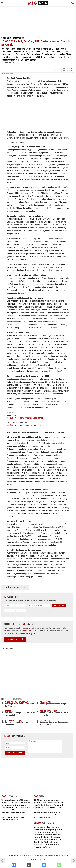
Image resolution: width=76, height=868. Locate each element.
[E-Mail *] (15, 606)
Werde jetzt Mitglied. (28, 634)
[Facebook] (24, 866)
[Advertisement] (38, 21)
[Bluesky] (54, 866)
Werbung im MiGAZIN (26, 855)
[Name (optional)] (15, 611)
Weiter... (49, 847)
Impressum (57, 855)
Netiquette (48, 855)
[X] (39, 866)
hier (17, 820)
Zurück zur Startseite (15, 587)
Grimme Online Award (30, 631)
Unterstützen (39, 855)
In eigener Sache (12, 855)
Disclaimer (66, 855)
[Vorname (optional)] (39, 606)
